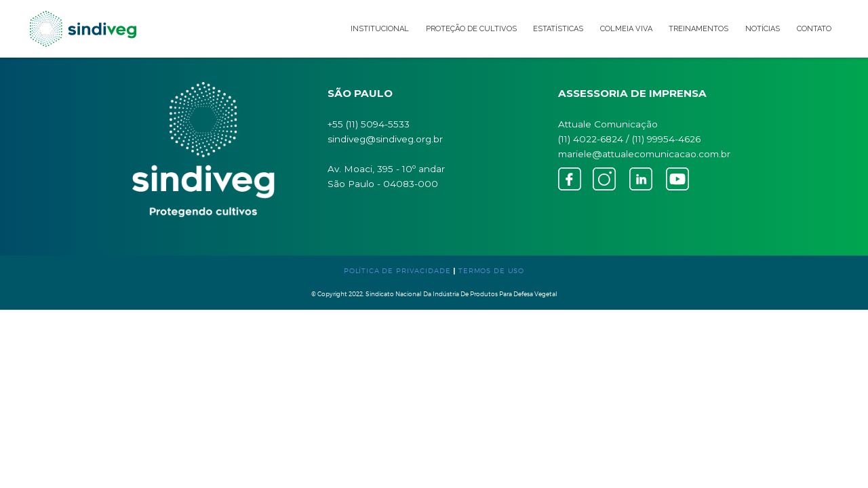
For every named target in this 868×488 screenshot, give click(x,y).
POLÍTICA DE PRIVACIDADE (397, 270)
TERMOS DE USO (491, 270)
